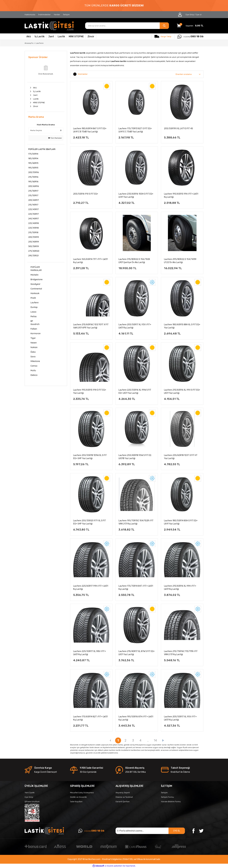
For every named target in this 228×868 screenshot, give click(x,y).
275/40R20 (34, 251)
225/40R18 (34, 223)
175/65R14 (33, 154)
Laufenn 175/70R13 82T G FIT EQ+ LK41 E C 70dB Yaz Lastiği (135, 130)
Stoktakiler (83, 74)
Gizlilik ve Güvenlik (78, 797)
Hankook (35, 293)
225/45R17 (34, 209)
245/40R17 (34, 219)
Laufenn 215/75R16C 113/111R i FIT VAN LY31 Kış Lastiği (181, 653)
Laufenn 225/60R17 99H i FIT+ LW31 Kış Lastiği (91, 588)
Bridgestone (37, 279)
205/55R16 (34, 172)
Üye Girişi (29, 797)
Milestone (35, 361)
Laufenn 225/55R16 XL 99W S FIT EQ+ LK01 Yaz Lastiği (135, 391)
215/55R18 (33, 232)
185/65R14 (33, 158)
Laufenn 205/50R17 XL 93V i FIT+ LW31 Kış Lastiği (135, 326)
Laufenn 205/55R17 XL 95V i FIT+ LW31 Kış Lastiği (180, 718)
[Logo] (49, 26)
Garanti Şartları (123, 802)
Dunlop (34, 307)
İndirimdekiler (44, 15)
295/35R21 (34, 256)
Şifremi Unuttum (32, 802)
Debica (34, 375)
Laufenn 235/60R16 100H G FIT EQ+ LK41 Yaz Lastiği (136, 195)
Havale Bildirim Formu (171, 802)
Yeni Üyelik (30, 793)
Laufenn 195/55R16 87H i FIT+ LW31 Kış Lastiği (136, 718)
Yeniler (57, 15)
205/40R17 (34, 200)
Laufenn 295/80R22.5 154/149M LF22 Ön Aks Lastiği (180, 261)
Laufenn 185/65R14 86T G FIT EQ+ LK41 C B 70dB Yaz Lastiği (90, 130)
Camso (34, 366)
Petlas (34, 316)
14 (155, 740)
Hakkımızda (30, 15)
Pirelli (33, 298)
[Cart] (190, 26)
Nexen (34, 343)
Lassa (33, 312)
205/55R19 (34, 237)
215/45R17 (33, 205)
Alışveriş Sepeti (123, 793)
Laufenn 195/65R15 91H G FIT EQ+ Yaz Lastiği (90, 391)
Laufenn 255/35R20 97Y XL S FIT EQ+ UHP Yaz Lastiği (90, 522)
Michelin (35, 275)
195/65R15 (33, 168)
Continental (36, 289)
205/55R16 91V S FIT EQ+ (86, 194)
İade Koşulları (76, 802)
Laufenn (40, 43)
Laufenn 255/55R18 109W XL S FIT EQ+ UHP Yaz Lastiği (90, 457)
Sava (33, 357)
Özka (33, 352)
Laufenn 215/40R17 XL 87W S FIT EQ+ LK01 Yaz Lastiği (137, 653)
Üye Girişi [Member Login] (190, 15)
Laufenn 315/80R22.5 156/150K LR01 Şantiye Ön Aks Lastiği (134, 261)
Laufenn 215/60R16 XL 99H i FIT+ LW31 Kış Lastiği (180, 588)
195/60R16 (33, 182)
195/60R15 (33, 163)
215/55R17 (33, 195)
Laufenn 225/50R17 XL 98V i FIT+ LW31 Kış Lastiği (90, 653)
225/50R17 (34, 214)
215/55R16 (33, 177)
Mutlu (33, 370)
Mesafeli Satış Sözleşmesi (82, 793)
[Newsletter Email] (150, 831)
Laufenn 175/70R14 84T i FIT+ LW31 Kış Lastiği (136, 588)
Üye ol (199, 15)
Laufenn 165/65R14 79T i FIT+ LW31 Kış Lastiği (90, 261)
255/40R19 (34, 242)
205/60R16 (34, 186)
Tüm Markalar (55, 138)
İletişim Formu (167, 797)
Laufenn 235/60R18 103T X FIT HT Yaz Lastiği (181, 457)
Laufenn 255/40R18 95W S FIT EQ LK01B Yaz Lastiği (135, 457)
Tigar (33, 338)
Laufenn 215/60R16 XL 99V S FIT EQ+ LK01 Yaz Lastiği (182, 391)
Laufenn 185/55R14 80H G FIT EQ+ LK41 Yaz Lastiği (181, 522)
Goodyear (36, 284)
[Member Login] (180, 15)
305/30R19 (34, 246)
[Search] (127, 26)
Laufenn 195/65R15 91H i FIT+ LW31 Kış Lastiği (181, 195)
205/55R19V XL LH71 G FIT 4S (178, 129)
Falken (34, 329)
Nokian (34, 347)
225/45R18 (34, 228)
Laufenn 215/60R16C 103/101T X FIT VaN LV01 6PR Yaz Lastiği (91, 326)
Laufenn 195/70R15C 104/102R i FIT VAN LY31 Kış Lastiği (136, 522)
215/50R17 (33, 191)
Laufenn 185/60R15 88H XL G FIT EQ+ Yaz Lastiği (182, 326)
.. (148, 740)
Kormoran (36, 333)
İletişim (66, 15)
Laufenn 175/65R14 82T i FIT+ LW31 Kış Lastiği (90, 718)
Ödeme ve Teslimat (124, 797)
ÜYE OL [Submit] (177, 831)
